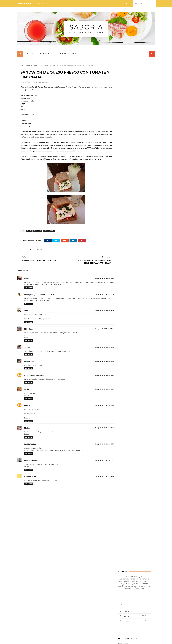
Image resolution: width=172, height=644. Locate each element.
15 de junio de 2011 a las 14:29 (99, 407)
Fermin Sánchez (31, 462)
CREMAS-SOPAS (125, 277)
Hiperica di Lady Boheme (34, 377)
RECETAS (132, 288)
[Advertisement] (64, 547)
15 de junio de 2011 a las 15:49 (99, 429)
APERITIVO (123, 266)
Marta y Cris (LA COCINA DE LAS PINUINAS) (41, 296)
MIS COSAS (141, 281)
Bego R (27, 407)
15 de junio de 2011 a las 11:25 (99, 330)
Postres (62, 55)
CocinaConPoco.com (33, 363)
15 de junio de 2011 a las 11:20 (99, 312)
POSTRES (122, 288)
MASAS (132, 281)
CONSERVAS (140, 273)
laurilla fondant (30, 446)
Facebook (133, 118)
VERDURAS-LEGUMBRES (127, 292)
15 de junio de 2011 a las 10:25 (99, 279)
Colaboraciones (25, 3)
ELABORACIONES (50, 67)
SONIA (27, 391)
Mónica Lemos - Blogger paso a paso (48, 641)
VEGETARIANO (143, 288)
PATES (135, 285)
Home (22, 67)
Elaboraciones (45, 55)
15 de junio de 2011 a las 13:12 (99, 348)
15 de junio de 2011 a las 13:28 (99, 376)
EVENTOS (123, 281)
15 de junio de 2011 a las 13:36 (99, 390)
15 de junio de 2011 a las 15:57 (99, 445)
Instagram (133, 113)
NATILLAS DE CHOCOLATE (139, 237)
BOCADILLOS (38, 67)
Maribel (27, 429)
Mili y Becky (29, 330)
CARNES (144, 270)
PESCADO (144, 285)
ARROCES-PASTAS (136, 266)
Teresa (27, 349)
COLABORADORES (126, 273)
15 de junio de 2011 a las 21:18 (99, 478)
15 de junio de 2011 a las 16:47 (99, 462)
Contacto (40, 3)
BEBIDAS (29, 67)
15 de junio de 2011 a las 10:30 (99, 296)
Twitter (133, 108)
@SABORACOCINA (86, 584)
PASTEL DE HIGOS (136, 215)
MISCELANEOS (124, 285)
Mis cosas (74, 55)
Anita (26, 312)
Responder (29, 289)
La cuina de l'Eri (30, 478)
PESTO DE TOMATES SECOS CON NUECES (131, 593)
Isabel (27, 280)
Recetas (29, 55)
